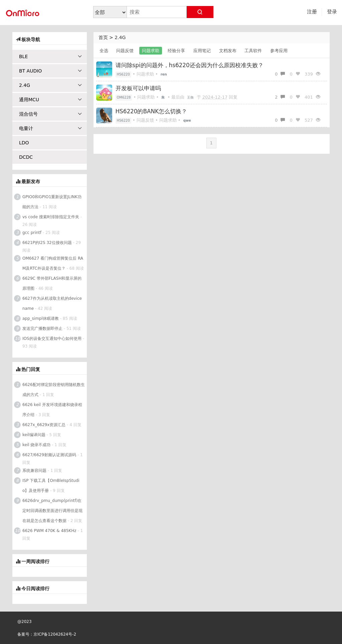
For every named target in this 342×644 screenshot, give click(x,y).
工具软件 (253, 51)
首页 (103, 37)
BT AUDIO (50, 71)
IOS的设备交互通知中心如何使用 (52, 339)
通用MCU (50, 100)
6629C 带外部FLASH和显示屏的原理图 (52, 283)
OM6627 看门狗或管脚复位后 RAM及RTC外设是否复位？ (53, 263)
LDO (24, 143)
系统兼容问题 (34, 471)
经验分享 (176, 51)
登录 (332, 12)
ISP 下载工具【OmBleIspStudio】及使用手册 (51, 486)
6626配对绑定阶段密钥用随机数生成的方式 (54, 390)
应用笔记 (202, 51)
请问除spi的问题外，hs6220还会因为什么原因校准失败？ (190, 65)
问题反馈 (125, 51)
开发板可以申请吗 (138, 88)
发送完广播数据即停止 (42, 329)
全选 (104, 51)
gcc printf (32, 233)
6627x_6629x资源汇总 (44, 425)
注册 (312, 12)
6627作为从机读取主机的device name (52, 303)
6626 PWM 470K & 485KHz (49, 531)
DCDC (26, 157)
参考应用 (279, 51)
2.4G (120, 37)
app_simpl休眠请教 (41, 318)
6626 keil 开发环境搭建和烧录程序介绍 (52, 410)
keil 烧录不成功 (36, 445)
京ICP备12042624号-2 (55, 634)
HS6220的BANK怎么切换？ (151, 111)
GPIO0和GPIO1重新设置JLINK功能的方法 (52, 202)
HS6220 (123, 74)
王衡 (190, 97)
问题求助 (151, 51)
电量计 (50, 128)
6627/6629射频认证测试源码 (49, 455)
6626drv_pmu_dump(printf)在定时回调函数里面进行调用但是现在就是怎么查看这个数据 (52, 511)
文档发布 (228, 51)
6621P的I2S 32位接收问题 (47, 243)
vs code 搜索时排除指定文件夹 (51, 217)
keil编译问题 (34, 435)
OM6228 (124, 97)
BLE (50, 56)
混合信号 (50, 114)
